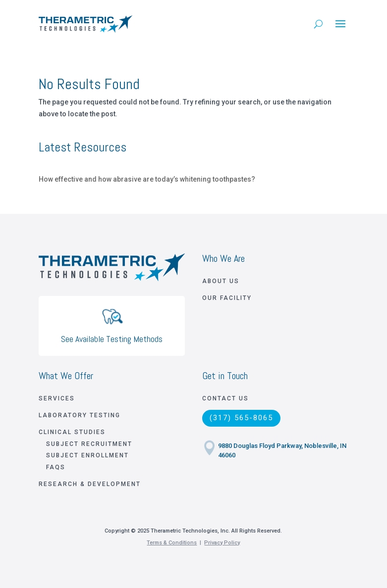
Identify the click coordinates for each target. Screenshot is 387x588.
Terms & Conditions (172, 543)
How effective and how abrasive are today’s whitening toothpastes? (147, 179)
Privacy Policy (222, 543)
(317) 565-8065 (241, 418)
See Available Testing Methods (112, 339)
